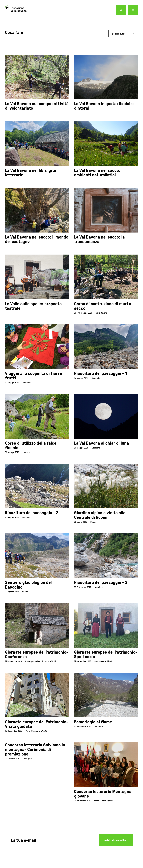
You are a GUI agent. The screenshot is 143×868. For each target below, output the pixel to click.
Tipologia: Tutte (118, 34)
